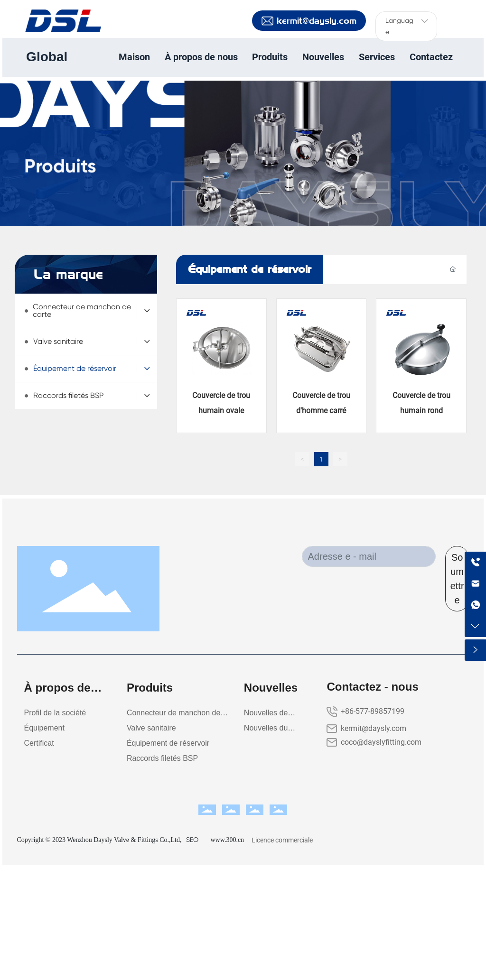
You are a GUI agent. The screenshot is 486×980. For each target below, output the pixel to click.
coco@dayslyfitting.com (381, 742)
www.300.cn (227, 840)
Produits (60, 181)
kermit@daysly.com (374, 728)
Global (47, 57)
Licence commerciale (282, 840)
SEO (192, 840)
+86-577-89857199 (373, 711)
